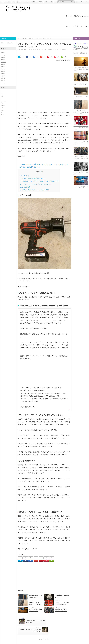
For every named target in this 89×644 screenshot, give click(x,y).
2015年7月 (3, 69)
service (14, 2)
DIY (19, 2)
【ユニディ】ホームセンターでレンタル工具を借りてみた (81, 190)
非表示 (40, 172)
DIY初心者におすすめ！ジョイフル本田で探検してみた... (62, 611)
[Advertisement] (44, 74)
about (8, 2)
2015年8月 (3, 67)
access (3, 2)
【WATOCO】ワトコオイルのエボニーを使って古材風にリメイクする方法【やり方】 (81, 114)
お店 (2, 96)
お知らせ (50, 2)
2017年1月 (3, 55)
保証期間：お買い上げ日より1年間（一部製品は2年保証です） (40, 181)
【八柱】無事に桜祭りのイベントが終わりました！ (81, 176)
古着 (2, 108)
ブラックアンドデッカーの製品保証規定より (32, 178)
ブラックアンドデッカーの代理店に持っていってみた (35, 184)
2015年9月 (3, 64)
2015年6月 (3, 71)
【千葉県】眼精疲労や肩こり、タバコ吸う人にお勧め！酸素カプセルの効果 (81, 70)
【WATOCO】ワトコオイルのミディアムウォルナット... (62, 604)
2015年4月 (3, 76)
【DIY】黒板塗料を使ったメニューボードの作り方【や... (35, 597)
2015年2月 (3, 80)
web (44, 2)
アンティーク (4, 101)
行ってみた (25, 2)
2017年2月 (3, 53)
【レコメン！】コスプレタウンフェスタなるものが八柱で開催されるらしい (81, 129)
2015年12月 (3, 62)
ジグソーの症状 (24, 176)
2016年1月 (3, 60)
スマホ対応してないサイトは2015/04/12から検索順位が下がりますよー (80, 54)
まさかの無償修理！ (25, 187)
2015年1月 (3, 83)
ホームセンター (58, 50)
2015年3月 (3, 78)
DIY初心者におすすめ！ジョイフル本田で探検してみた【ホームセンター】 (81, 161)
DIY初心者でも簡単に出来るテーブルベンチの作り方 (35, 611)
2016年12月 (3, 57)
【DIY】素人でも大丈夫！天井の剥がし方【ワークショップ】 (81, 85)
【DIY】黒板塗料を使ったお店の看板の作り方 (81, 99)
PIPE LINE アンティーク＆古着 (46, 640)
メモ (2, 103)
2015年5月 (3, 74)
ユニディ (64, 50)
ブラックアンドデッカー (50, 50)
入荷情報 (38, 2)
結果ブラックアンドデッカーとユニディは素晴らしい (35, 190)
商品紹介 (32, 2)
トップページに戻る (45, 630)
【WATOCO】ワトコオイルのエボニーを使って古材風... (35, 604)
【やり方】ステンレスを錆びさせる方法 (62, 597)
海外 (2, 112)
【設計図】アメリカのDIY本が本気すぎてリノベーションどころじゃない (81, 145)
